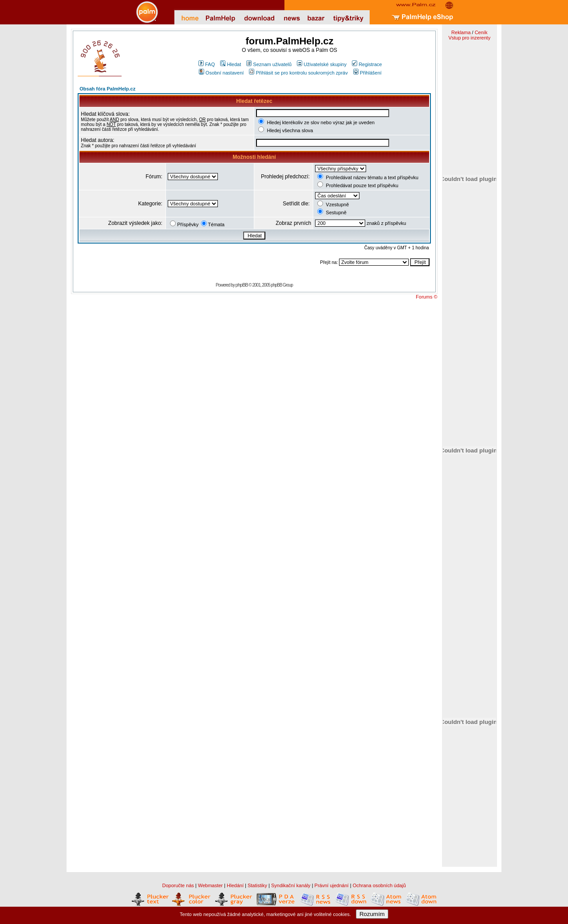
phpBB (242, 285)
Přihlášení (367, 73)
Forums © (426, 297)
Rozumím (372, 914)
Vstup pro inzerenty (469, 38)
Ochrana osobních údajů (379, 885)
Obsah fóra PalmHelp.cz (107, 89)
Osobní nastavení (221, 73)
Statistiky (257, 885)
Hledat (231, 64)
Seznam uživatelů (269, 64)
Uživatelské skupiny (322, 64)
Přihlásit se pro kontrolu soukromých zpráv (298, 73)
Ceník (481, 32)
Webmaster (210, 885)
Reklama (461, 32)
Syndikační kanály (291, 885)
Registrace (367, 64)
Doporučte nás (178, 885)
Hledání (235, 885)
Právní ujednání (332, 885)
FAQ (207, 64)
